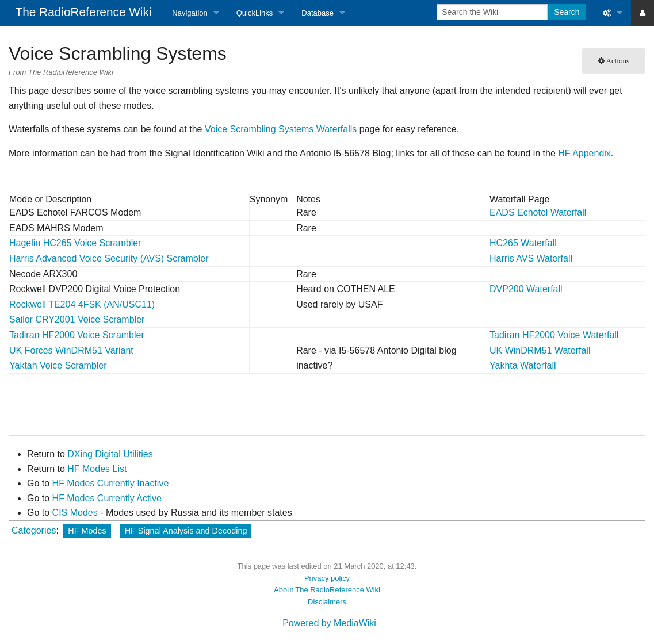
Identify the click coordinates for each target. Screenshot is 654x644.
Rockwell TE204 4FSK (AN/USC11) (82, 304)
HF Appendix (584, 153)
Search (567, 12)
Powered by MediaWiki (329, 623)
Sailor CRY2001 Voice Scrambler (77, 319)
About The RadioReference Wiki (327, 590)
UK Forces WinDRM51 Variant (71, 350)
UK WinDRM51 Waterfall (540, 350)
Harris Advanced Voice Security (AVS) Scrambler (109, 258)
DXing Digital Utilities (110, 454)
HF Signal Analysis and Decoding (186, 531)
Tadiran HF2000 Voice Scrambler (77, 335)
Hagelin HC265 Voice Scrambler (75, 243)
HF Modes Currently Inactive (111, 483)
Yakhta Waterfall (523, 365)
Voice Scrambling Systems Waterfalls (281, 129)
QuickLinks (255, 13)
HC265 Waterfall (523, 243)
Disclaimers (327, 602)
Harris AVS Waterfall (531, 258)
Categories (34, 530)
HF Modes (87, 531)
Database (318, 13)
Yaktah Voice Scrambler (58, 365)
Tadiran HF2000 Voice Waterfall (554, 335)
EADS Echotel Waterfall (538, 212)
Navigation (190, 13)
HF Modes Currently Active (107, 498)
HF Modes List (97, 469)
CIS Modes (75, 513)
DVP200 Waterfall (526, 289)
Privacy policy (327, 578)
